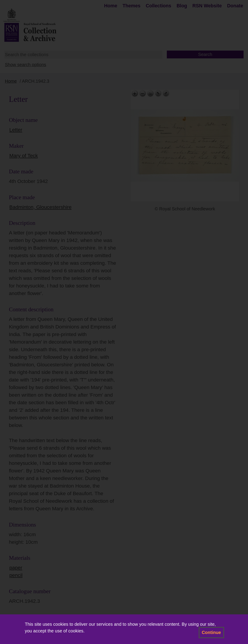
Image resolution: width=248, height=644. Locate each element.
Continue (211, 632)
